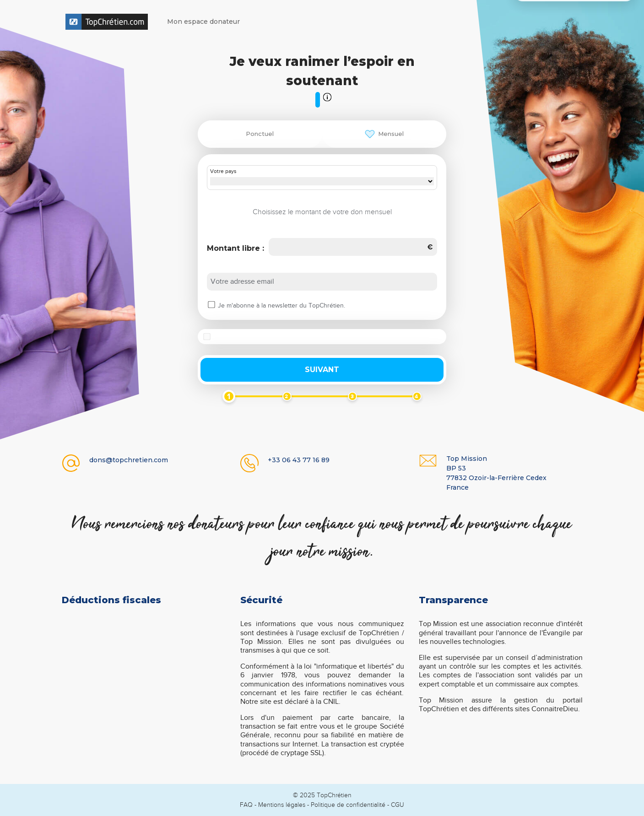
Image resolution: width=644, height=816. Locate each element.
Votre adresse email (242, 281)
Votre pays (223, 172)
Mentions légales (282, 805)
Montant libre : (235, 248)
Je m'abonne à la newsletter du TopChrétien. (281, 306)
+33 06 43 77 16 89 (299, 460)
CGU (398, 805)
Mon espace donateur (204, 22)
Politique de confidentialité (348, 805)
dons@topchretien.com (129, 460)
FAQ (246, 805)
